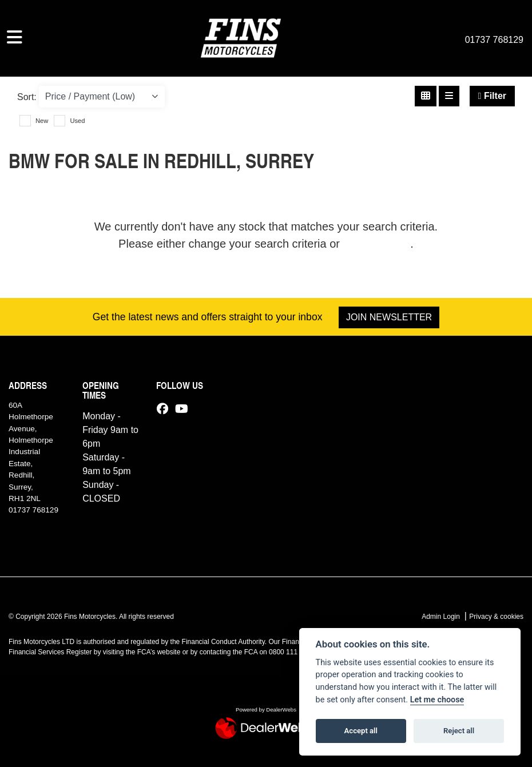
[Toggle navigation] (15, 38)
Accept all (361, 731)
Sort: (27, 97)
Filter (492, 96)
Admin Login (441, 617)
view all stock (377, 244)
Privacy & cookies (496, 617)
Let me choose (437, 700)
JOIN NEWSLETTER (389, 317)
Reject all (459, 731)
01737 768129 (494, 40)
